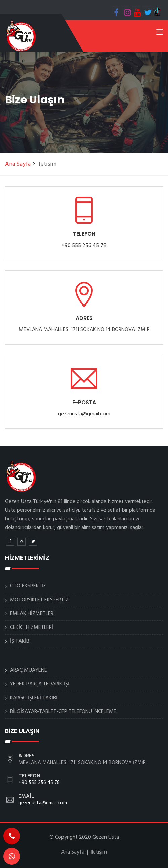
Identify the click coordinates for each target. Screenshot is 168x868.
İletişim (99, 852)
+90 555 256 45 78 (84, 246)
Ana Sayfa (18, 164)
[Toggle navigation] (160, 33)
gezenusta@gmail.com (84, 414)
